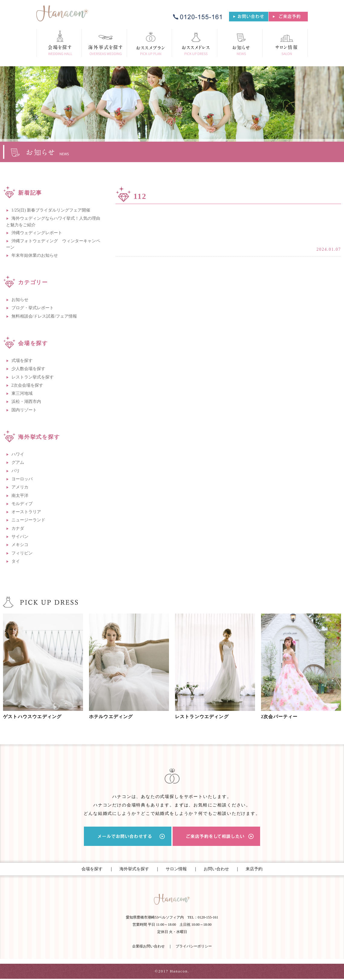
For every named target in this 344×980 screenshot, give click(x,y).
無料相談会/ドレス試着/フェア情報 (44, 316)
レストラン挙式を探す (33, 377)
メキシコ (20, 545)
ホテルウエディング (113, 717)
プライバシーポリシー (194, 947)
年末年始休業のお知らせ (35, 255)
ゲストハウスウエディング (35, 717)
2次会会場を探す (27, 385)
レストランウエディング (205, 717)
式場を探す (22, 361)
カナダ (18, 528)
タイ (16, 561)
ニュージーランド (28, 520)
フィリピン (22, 553)
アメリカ (20, 487)
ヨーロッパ (22, 479)
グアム (18, 462)
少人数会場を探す (28, 369)
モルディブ (22, 504)
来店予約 (254, 869)
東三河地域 (22, 393)
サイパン (20, 537)
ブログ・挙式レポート (33, 308)
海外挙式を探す (134, 869)
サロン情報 (176, 869)
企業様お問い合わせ (148, 947)
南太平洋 (20, 496)
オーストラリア (26, 512)
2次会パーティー (281, 717)
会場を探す (92, 869)
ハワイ (18, 454)
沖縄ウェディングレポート (37, 233)
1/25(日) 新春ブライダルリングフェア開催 (51, 210)
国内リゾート (24, 410)
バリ (16, 471)
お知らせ (20, 300)
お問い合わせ (216, 869)
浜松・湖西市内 (26, 402)
